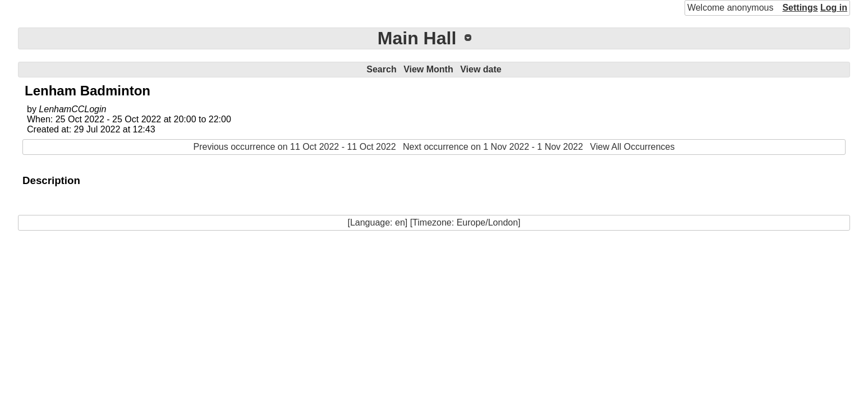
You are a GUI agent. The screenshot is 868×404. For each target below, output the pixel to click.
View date (481, 69)
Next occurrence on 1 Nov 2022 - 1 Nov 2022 (493, 147)
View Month (428, 69)
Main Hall (417, 38)
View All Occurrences (633, 147)
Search (381, 69)
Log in (834, 8)
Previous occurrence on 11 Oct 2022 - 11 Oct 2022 (295, 147)
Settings (800, 8)
